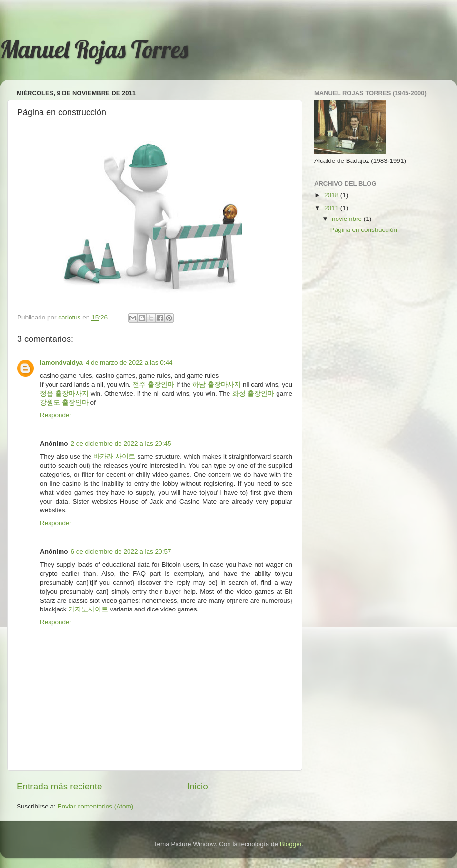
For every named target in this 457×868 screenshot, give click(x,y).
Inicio (198, 786)
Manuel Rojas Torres (94, 49)
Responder (56, 415)
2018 (332, 195)
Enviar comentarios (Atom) (96, 806)
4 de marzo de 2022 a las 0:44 (129, 363)
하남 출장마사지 (217, 384)
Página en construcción (364, 230)
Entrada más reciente (60, 786)
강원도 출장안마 (64, 403)
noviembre (348, 219)
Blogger (291, 844)
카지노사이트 (88, 609)
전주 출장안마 (153, 384)
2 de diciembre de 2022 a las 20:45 (121, 444)
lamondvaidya (61, 363)
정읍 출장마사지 (64, 394)
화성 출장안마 (253, 394)
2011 (332, 208)
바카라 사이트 (114, 456)
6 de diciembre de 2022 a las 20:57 (121, 552)
